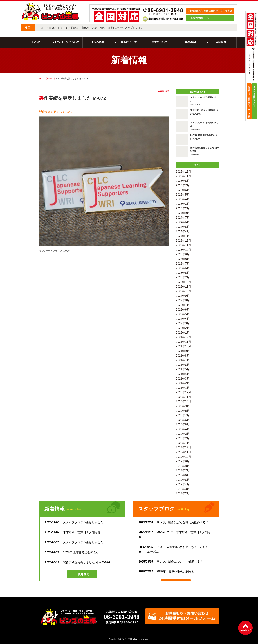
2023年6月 (183, 268)
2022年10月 (184, 291)
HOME (36, 42)
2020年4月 (183, 429)
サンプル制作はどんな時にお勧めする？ (174, 522)
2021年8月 (183, 356)
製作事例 (190, 42)
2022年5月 (183, 314)
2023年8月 (183, 259)
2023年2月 (183, 277)
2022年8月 (183, 300)
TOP (41, 79)
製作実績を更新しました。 (56, 112)
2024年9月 (183, 213)
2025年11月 (184, 176)
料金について (129, 42)
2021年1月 (183, 388)
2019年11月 (184, 452)
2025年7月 (183, 185)
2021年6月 (183, 365)
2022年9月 (183, 296)
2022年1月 (183, 333)
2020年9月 (183, 406)
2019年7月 (183, 470)
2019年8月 (183, 466)
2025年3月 (183, 204)
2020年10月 (184, 401)
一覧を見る (82, 574)
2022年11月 (184, 287)
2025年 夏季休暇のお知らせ (72, 552)
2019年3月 (183, 489)
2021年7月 (183, 360)
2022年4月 (183, 319)
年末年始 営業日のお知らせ (73, 532)
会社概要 (221, 42)
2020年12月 (184, 392)
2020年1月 (183, 443)
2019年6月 (183, 475)
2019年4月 (183, 484)
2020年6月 (183, 420)
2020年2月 (183, 438)
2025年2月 (183, 208)
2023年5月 (183, 273)
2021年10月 (184, 346)
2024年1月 (183, 236)
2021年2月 (183, 383)
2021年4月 (183, 374)
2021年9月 (183, 351)
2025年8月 (183, 181)
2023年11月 (184, 245)
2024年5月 (183, 227)
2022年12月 (184, 282)
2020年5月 (183, 424)
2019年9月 (183, 461)
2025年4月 (183, 199)
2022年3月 (183, 323)
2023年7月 (183, 264)
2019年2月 (183, 493)
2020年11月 (184, 397)
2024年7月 (183, 218)
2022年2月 (183, 328)
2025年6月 (183, 190)
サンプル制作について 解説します (171, 562)
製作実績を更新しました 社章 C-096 (78, 562)
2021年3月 (183, 379)
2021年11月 (184, 342)
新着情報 (50, 79)
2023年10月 (184, 250)
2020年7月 (183, 415)
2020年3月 (183, 434)
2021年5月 (183, 369)
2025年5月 (183, 195)
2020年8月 (183, 411)
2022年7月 (183, 305)
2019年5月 (183, 480)
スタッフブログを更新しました (76, 522)
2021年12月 (184, 337)
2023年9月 (183, 254)
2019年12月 (184, 447)
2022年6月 (183, 310)
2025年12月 (184, 172)
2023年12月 (184, 241)
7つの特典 (98, 42)
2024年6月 (183, 222)
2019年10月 (184, 457)
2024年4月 (183, 231)
